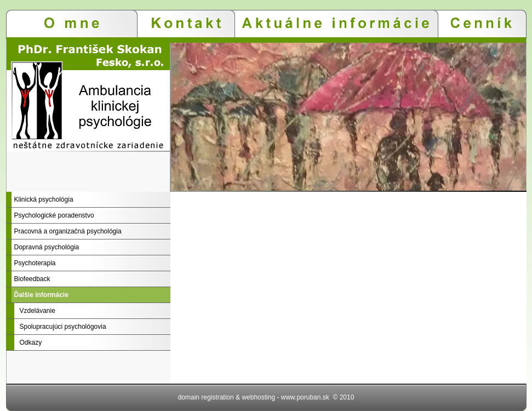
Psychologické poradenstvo (54, 215)
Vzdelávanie (38, 311)
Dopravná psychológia (47, 247)
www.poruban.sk (305, 397)
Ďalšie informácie (41, 295)
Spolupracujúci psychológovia (63, 327)
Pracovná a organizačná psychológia (68, 231)
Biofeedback (32, 279)
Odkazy (31, 342)
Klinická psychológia (44, 199)
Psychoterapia (35, 263)
